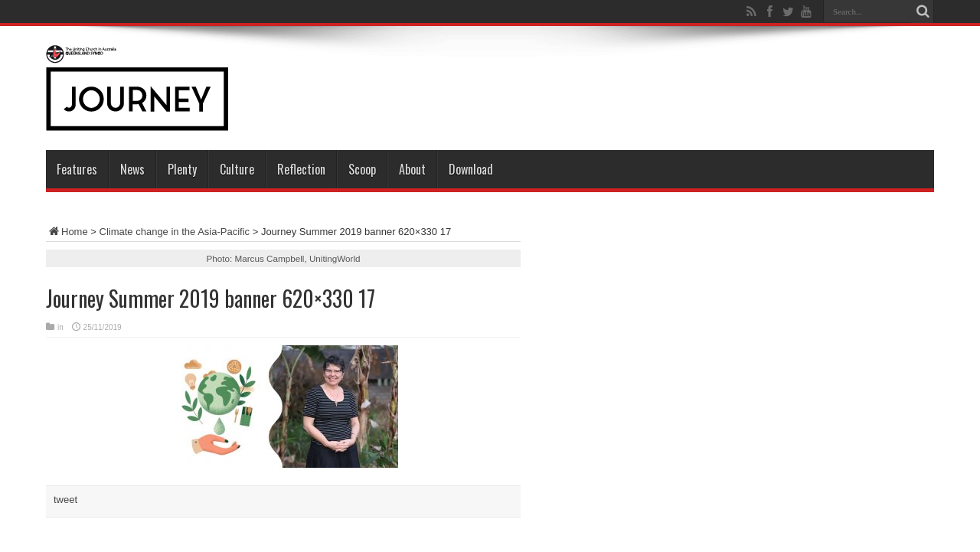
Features (77, 169)
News (132, 169)
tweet (65, 500)
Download (471, 169)
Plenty (182, 169)
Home (67, 232)
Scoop (362, 169)
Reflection (301, 169)
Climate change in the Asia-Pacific (175, 232)
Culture (237, 169)
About (412, 169)
